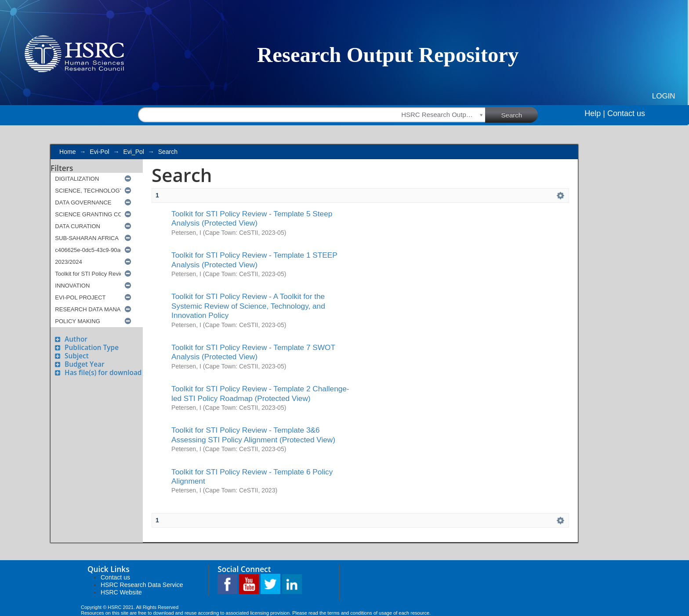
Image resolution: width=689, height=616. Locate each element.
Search (520, 114)
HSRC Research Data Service (142, 585)
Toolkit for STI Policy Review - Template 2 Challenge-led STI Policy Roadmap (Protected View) (260, 393)
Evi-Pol (99, 152)
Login (664, 96)
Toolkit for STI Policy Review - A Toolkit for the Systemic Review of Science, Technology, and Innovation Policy (248, 306)
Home (67, 152)
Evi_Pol (133, 152)
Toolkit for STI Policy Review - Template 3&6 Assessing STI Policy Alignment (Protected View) (253, 435)
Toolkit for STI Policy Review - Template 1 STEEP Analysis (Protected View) (254, 260)
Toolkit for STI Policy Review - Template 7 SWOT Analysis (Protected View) (253, 352)
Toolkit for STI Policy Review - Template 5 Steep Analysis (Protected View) (252, 218)
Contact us (626, 113)
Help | (595, 113)
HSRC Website (121, 592)
